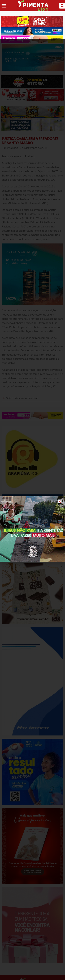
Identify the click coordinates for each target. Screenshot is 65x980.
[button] (60, 463)
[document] (32, 490)
